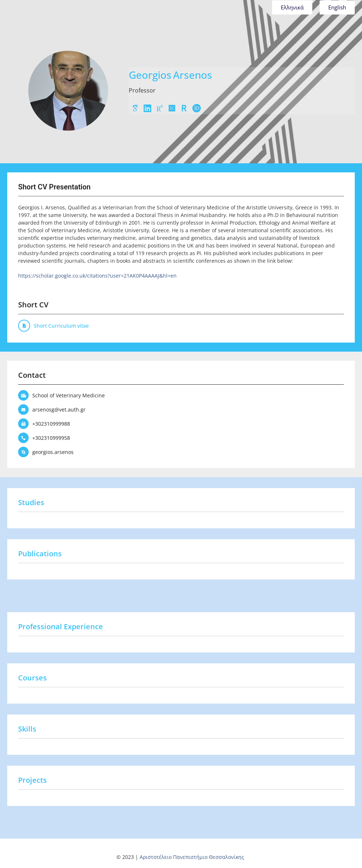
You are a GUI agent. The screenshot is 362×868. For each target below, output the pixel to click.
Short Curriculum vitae (61, 326)
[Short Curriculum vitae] (24, 326)
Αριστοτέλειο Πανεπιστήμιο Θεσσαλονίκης (192, 857)
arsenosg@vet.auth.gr (59, 410)
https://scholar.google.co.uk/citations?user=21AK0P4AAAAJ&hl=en (97, 276)
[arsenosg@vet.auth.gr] (23, 410)
